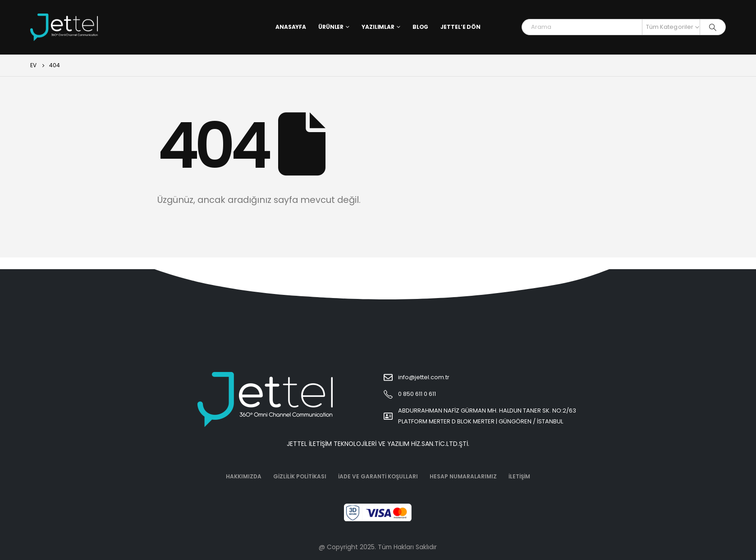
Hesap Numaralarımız (463, 476)
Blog (421, 27)
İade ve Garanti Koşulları (378, 476)
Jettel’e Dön (460, 27)
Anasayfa (291, 27)
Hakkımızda (244, 476)
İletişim (519, 476)
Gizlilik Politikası (300, 476)
